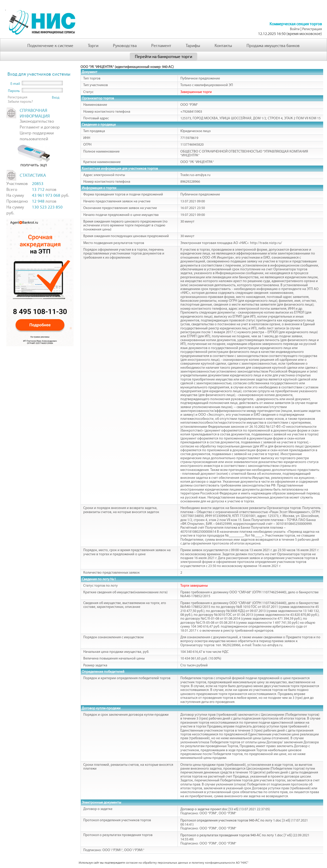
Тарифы (193, 46)
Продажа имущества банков (273, 46)
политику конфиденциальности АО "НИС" (220, 863)
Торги (93, 46)
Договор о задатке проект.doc (204, 809)
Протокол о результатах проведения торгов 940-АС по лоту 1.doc (232, 835)
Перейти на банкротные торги (163, 57)
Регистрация (312, 29)
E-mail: (15, 84)
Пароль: (14, 91)
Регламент (161, 46)
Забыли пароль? (20, 102)
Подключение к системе (50, 46)
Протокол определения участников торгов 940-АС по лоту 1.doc (231, 820)
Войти (295, 29)
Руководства (125, 46)
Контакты (223, 46)
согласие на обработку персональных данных (157, 863)
